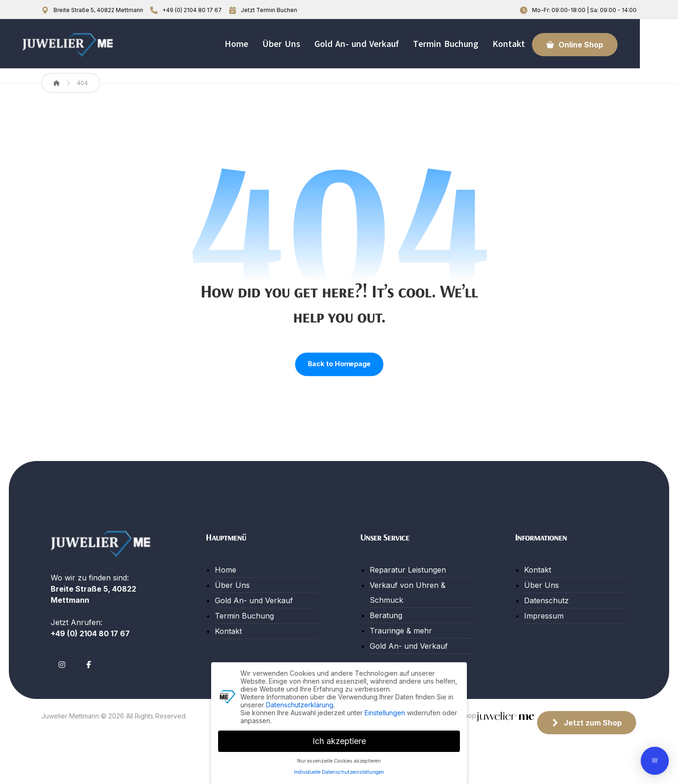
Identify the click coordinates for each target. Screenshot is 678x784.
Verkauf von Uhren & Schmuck (408, 600)
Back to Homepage (339, 372)
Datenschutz (546, 608)
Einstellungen (385, 713)
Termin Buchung (244, 623)
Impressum (544, 623)
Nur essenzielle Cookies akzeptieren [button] (339, 761)
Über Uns (232, 593)
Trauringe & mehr (401, 638)
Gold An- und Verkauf (254, 608)
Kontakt (228, 639)
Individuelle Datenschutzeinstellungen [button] (339, 772)
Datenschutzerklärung (300, 705)
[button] (62, 694)
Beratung (386, 623)
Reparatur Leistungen (408, 577)
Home (226, 577)
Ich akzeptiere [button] (339, 741)
